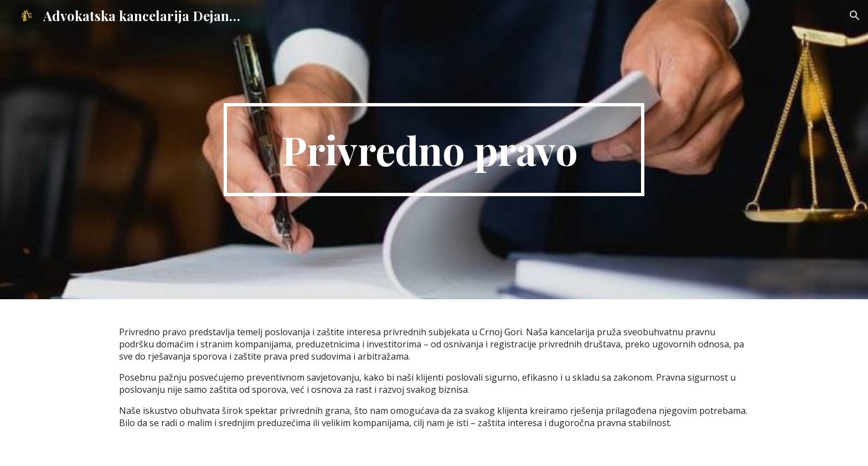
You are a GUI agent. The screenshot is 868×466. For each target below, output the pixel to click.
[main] (434, 150)
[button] (855, 16)
